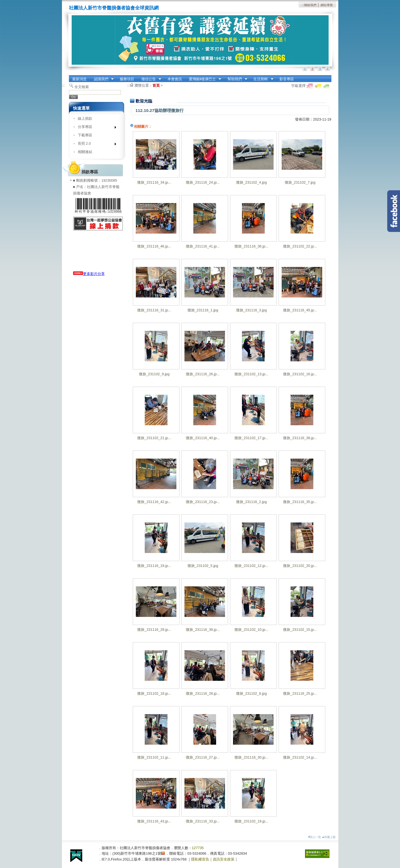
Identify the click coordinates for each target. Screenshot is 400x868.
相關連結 (85, 152)
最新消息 (79, 79)
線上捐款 (85, 118)
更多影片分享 (89, 274)
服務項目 (127, 79)
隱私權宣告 (200, 859)
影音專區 (287, 79)
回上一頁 (314, 837)
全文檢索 (82, 87)
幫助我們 (236, 79)
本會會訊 (175, 79)
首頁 (156, 85)
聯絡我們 (310, 5)
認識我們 (102, 79)
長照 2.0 (95, 145)
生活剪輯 (262, 79)
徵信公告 (149, 79)
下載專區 (85, 135)
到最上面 (329, 837)
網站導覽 (327, 5)
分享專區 (95, 128)
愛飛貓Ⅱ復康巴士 (203, 79)
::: (303, 5)
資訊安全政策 (224, 859)
